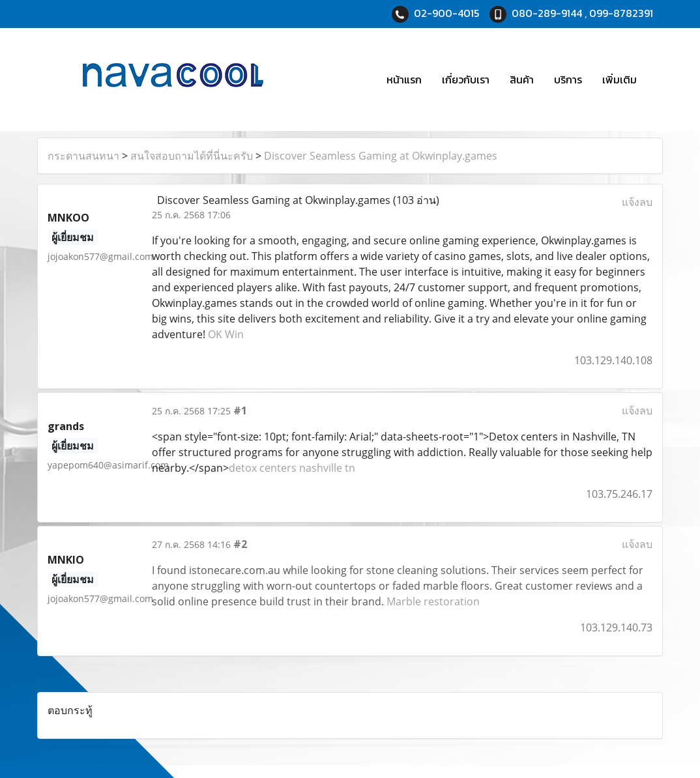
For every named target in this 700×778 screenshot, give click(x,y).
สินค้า (522, 79)
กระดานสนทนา (83, 156)
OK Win (226, 334)
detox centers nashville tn (292, 468)
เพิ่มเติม (620, 79)
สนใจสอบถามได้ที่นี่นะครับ (192, 156)
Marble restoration (433, 601)
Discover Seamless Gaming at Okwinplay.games (381, 156)
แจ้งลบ (637, 202)
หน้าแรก (404, 79)
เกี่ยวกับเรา (466, 79)
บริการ (568, 79)
